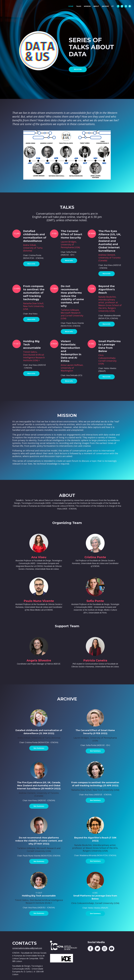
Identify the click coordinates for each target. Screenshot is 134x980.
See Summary (39, 748)
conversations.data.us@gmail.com (27, 948)
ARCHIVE (105, 6)
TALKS (79, 6)
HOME (72, 6)
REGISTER (78, 69)
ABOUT (96, 6)
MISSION (87, 6)
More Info (31, 264)
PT (113, 6)
